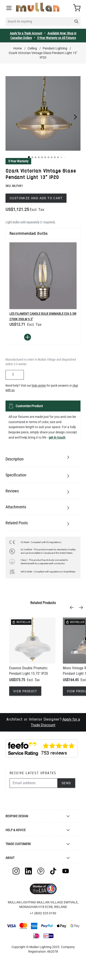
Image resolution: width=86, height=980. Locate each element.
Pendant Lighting (55, 48)
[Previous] (73, 608)
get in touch (57, 437)
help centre (39, 385)
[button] (29, 157)
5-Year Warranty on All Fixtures (57, 38)
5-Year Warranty (18, 161)
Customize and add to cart (36, 198)
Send (66, 783)
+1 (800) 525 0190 (43, 913)
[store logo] (38, 7)
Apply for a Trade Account (26, 33)
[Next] (82, 608)
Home (18, 48)
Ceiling (32, 48)
